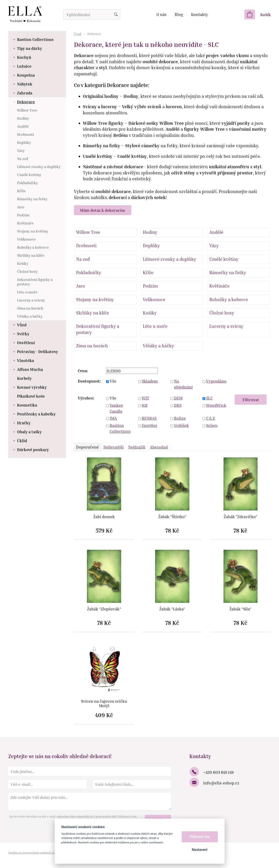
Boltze (180, 418)
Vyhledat (116, 14)
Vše (113, 381)
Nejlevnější (113, 447)
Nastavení (200, 850)
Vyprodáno (216, 381)
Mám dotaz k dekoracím (103, 210)
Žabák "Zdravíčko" (241, 517)
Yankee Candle (116, 408)
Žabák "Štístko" (172, 517)
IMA (113, 418)
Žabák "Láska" (172, 609)
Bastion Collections (120, 428)
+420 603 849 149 (218, 772)
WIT (145, 398)
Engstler (149, 425)
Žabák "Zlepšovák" (104, 609)
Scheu (212, 425)
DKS (178, 405)
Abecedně (159, 447)
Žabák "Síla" (240, 609)
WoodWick (216, 405)
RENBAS (149, 418)
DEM (178, 398)
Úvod (78, 34)
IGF (145, 405)
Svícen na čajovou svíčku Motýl (104, 704)
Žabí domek (104, 517)
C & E (211, 418)
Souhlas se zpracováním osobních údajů (34, 853)
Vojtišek (181, 425)
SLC (209, 398)
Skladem (150, 381)
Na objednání (183, 384)
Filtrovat (251, 400)
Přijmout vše (200, 837)
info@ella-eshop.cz (221, 783)
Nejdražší (137, 447)
